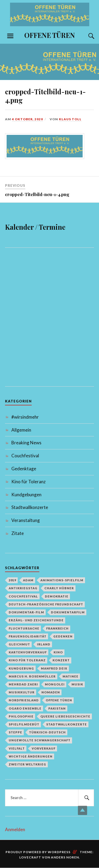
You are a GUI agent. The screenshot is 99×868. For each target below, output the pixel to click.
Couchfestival (25, 456)
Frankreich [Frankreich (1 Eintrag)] (57, 628)
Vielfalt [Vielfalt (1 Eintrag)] (17, 748)
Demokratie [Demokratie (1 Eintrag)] (57, 596)
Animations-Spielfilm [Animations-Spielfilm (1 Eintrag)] (62, 580)
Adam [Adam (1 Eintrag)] (28, 580)
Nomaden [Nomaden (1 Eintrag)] (51, 692)
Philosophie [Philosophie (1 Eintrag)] (21, 716)
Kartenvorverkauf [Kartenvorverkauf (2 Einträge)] (28, 652)
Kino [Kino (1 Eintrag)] (58, 652)
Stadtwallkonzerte (30, 507)
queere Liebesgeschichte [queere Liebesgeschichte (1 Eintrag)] (65, 716)
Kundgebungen (26, 495)
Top (82, 810)
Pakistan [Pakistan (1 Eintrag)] (57, 708)
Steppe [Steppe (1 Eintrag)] (15, 732)
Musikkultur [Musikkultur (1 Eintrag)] (22, 692)
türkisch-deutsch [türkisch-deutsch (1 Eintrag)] (47, 732)
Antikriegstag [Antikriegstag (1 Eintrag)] (23, 588)
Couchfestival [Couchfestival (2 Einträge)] (23, 596)
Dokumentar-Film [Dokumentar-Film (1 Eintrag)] (26, 612)
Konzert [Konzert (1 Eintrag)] (61, 660)
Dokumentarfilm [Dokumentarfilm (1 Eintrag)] (68, 612)
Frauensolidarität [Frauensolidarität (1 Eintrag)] (28, 636)
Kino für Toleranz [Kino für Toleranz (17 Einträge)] (27, 660)
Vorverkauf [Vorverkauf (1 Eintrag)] (44, 748)
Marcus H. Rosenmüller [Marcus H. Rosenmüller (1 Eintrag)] (32, 676)
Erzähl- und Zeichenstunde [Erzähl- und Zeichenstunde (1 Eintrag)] (36, 620)
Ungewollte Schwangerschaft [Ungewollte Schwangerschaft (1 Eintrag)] (40, 740)
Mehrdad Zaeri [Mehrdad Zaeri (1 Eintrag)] (23, 684)
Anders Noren (65, 857)
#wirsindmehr (25, 417)
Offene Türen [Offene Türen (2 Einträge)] (59, 700)
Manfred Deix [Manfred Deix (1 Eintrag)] (54, 668)
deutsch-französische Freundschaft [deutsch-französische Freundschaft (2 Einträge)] (46, 604)
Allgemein (21, 430)
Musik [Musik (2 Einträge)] (77, 684)
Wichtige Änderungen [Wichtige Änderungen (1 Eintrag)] (31, 756)
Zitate (18, 533)
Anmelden (15, 829)
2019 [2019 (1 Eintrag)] (12, 580)
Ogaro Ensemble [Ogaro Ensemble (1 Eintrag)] (25, 708)
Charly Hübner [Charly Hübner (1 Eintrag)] (59, 588)
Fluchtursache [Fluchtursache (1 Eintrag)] (24, 628)
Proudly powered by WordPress (38, 852)
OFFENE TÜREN (50, 35)
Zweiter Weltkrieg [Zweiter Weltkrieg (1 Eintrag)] (27, 764)
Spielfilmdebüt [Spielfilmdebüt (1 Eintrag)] (24, 724)
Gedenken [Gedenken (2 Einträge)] (63, 636)
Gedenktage (24, 469)
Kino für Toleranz (29, 482)
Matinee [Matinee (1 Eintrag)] (70, 676)
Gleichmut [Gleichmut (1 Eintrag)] (19, 644)
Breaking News (26, 443)
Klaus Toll (70, 119)
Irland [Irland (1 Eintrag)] (44, 644)
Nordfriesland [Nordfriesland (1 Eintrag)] (24, 700)
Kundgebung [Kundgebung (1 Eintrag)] (21, 668)
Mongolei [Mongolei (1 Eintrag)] (55, 684)
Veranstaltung (26, 520)
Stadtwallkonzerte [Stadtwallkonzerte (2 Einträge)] (67, 724)
